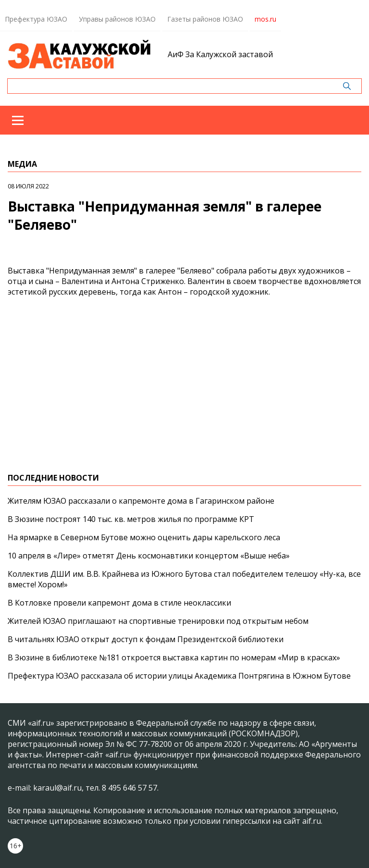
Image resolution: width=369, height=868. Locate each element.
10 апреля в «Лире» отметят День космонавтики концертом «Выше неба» (149, 556)
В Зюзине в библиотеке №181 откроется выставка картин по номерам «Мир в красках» (174, 657)
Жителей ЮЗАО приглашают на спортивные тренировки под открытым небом (158, 621)
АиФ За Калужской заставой (220, 54)
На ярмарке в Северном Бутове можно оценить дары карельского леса (144, 537)
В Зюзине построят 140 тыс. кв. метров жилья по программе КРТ (131, 519)
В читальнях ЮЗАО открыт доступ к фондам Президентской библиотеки (146, 639)
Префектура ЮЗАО (36, 19)
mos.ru (265, 19)
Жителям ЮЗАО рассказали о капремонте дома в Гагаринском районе (141, 501)
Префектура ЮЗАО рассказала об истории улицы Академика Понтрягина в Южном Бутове (179, 676)
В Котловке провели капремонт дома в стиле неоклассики (119, 603)
